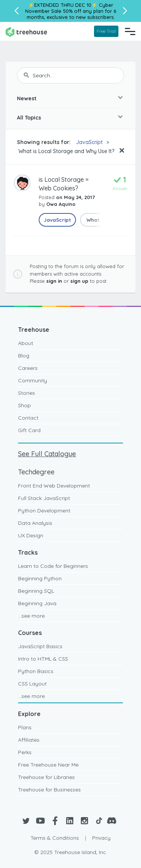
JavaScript (89, 142)
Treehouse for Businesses (49, 790)
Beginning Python (40, 578)
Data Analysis (35, 523)
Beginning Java (37, 603)
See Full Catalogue (47, 454)
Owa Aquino (61, 204)
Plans (25, 727)
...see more (31, 616)
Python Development (44, 511)
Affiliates (29, 740)
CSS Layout (32, 684)
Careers (28, 368)
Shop (24, 405)
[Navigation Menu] (130, 31)
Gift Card (29, 430)
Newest (27, 98)
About (26, 343)
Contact (28, 418)
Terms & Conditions (55, 838)
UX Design (31, 535)
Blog (24, 356)
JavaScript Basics (40, 646)
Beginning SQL (36, 591)
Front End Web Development (54, 486)
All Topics (29, 118)
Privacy (101, 838)
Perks (25, 752)
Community (33, 380)
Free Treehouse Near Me (48, 765)
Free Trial (106, 31)
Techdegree (36, 472)
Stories (27, 393)
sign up (79, 281)
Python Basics (36, 671)
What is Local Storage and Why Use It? (66, 151)
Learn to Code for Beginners (53, 566)
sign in (54, 281)
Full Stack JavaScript (44, 498)
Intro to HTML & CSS (43, 659)
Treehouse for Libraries (46, 777)
